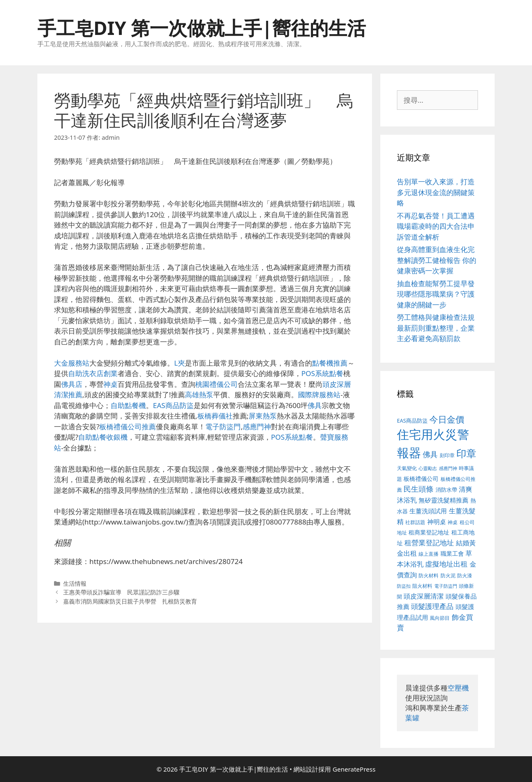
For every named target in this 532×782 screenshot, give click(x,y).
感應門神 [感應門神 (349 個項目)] (448, 468)
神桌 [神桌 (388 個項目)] (453, 522)
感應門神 (257, 427)
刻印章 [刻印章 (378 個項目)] (447, 455)
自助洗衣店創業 (93, 373)
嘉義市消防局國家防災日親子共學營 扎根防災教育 (130, 601)
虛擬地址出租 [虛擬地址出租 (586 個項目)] (446, 564)
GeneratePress (354, 769)
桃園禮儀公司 (217, 384)
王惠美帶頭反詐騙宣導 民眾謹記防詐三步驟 (121, 592)
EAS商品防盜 (173, 405)
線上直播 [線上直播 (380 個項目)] (429, 554)
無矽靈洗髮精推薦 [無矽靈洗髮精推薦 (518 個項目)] (443, 500)
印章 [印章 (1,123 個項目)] (466, 453)
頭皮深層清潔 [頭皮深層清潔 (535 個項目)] (424, 596)
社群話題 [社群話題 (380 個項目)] (415, 522)
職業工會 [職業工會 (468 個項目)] (452, 553)
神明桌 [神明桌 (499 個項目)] (437, 522)
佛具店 (72, 384)
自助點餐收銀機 (103, 437)
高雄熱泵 (199, 395)
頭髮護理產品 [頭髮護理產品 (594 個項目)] (432, 606)
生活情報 (75, 583)
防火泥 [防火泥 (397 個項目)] (448, 575)
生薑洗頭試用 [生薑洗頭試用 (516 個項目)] (428, 511)
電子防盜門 (223, 427)
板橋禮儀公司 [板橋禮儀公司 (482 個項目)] (421, 479)
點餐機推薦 (330, 363)
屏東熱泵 (263, 416)
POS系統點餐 (322, 373)
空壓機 (458, 688)
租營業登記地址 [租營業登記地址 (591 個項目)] (429, 543)
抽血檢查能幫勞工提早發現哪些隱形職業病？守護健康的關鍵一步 (436, 294)
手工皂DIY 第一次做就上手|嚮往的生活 (202, 28)
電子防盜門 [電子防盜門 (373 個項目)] (446, 586)
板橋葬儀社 (215, 416)
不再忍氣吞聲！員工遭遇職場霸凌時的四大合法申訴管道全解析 (436, 226)
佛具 (315, 405)
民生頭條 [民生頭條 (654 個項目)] (419, 489)
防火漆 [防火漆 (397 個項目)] (465, 575)
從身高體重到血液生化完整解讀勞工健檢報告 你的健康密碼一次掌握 (437, 260)
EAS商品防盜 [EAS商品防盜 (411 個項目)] (412, 421)
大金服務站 (72, 363)
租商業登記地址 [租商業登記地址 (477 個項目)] (429, 532)
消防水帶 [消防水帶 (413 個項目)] (446, 490)
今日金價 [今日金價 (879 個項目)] (447, 419)
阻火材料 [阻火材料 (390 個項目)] (422, 586)
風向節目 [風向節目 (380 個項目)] (440, 618)
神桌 (111, 384)
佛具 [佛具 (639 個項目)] (430, 454)
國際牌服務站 (319, 395)
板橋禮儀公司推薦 (128, 427)
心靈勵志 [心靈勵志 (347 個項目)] (428, 468)
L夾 (180, 363)
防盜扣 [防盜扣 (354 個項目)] (404, 586)
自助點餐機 (128, 405)
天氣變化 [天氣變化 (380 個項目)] (407, 468)
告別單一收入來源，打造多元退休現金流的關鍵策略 (436, 192)
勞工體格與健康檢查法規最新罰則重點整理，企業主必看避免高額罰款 (436, 328)
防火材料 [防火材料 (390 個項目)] (429, 575)
